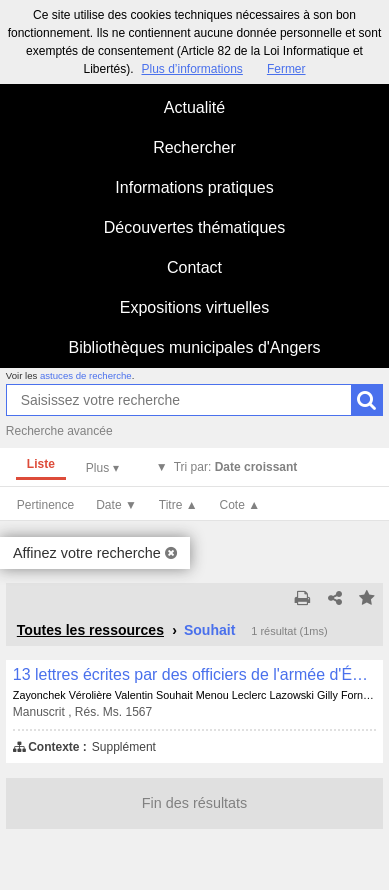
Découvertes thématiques (194, 227)
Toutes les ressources (90, 630)
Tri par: (236, 467)
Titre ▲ (178, 505)
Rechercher (194, 147)
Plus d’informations (191, 69)
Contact (194, 267)
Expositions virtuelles (194, 307)
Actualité (194, 107)
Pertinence (45, 505)
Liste (41, 464)
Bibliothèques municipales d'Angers (194, 347)
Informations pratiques (194, 187)
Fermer (286, 69)
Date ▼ (116, 505)
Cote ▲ (240, 505)
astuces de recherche (86, 375)
